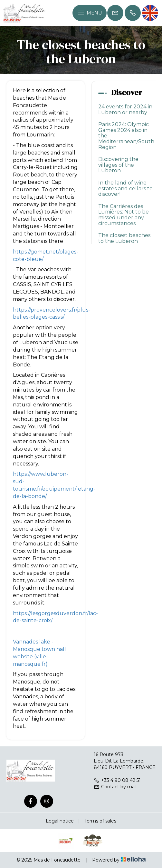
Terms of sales (100, 821)
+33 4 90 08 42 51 (117, 780)
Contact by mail (115, 787)
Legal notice (60, 821)
